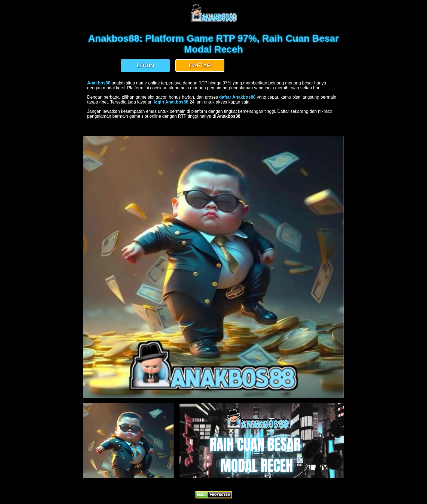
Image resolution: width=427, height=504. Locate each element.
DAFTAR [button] (200, 65)
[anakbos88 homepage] (214, 21)
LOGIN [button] (145, 65)
